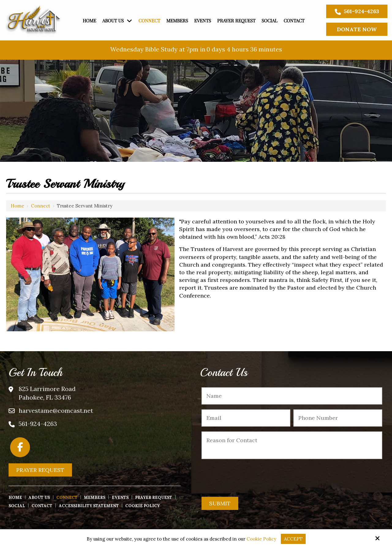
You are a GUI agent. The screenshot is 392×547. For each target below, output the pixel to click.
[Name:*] (292, 396)
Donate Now (357, 29)
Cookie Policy (261, 539)
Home (17, 206)
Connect (41, 206)
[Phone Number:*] (338, 418)
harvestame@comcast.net (56, 410)
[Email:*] (246, 418)
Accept (293, 539)
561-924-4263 (357, 11)
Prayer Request (40, 470)
